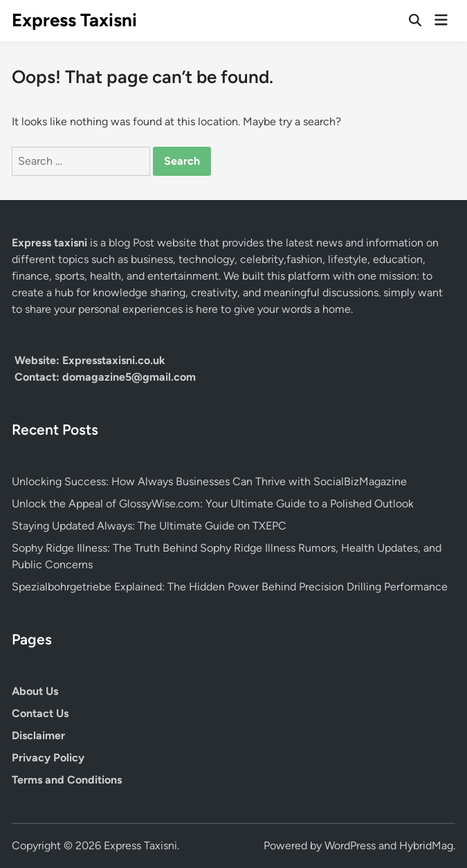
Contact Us (40, 713)
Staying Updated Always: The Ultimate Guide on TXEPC (149, 526)
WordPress (350, 846)
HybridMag (426, 846)
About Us (35, 691)
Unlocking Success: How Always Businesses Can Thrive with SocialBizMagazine (209, 481)
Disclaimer (38, 735)
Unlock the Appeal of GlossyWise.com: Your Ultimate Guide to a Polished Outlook (213, 504)
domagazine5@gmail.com (129, 377)
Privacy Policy (48, 758)
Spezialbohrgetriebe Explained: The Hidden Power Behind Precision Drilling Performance (230, 587)
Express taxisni (51, 243)
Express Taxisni (74, 20)
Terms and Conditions (67, 780)
